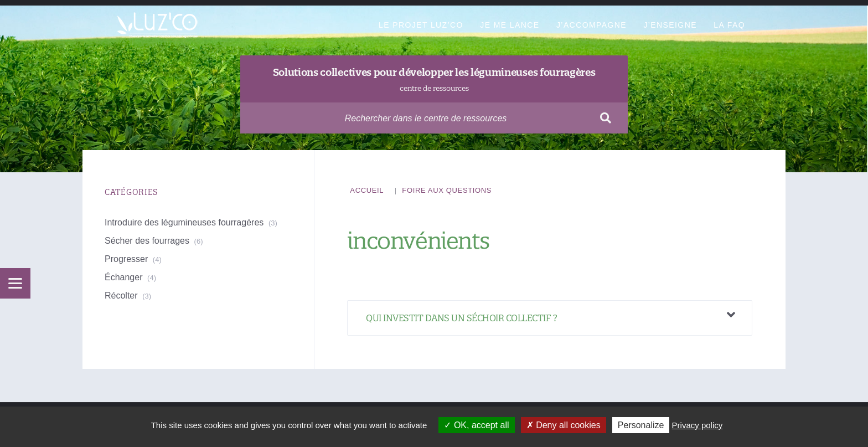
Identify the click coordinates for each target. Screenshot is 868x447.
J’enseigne (670, 25)
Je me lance (510, 25)
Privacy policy (697, 425)
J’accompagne (591, 25)
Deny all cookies (564, 425)
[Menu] (15, 283)
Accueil (367, 190)
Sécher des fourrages (147, 241)
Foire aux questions (447, 190)
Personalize (641, 425)
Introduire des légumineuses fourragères (184, 222)
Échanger (124, 277)
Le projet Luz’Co (421, 25)
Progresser (126, 259)
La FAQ (729, 25)
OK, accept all (476, 425)
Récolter (121, 296)
